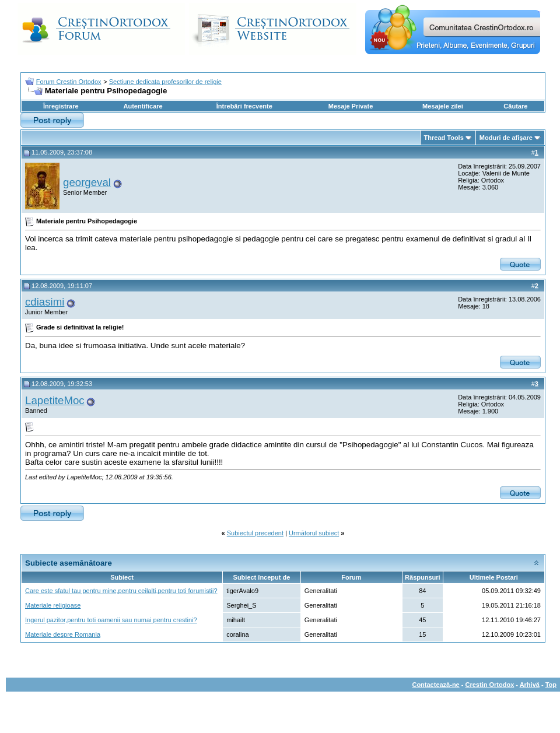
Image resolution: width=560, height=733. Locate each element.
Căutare (515, 106)
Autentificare (143, 106)
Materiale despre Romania (63, 634)
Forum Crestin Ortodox (69, 82)
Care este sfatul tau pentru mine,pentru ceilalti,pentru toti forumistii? (121, 591)
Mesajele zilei (443, 106)
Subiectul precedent (255, 533)
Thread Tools (444, 138)
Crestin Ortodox (490, 685)
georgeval (87, 182)
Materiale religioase (53, 605)
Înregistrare (61, 106)
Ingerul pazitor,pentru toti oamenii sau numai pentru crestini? (111, 620)
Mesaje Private (351, 106)
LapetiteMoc (55, 400)
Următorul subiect (314, 533)
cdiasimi (45, 302)
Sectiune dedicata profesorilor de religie (165, 82)
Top (551, 685)
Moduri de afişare (506, 138)
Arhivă (530, 685)
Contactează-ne (435, 685)
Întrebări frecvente (244, 106)
